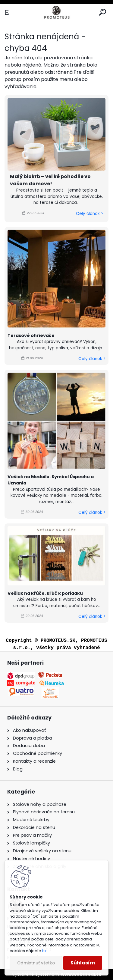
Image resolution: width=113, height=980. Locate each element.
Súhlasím (83, 963)
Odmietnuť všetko (36, 963)
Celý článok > (89, 214)
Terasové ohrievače (31, 335)
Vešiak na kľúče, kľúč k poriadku (45, 593)
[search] (103, 12)
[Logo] (56, 12)
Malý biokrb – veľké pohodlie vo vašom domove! (50, 180)
